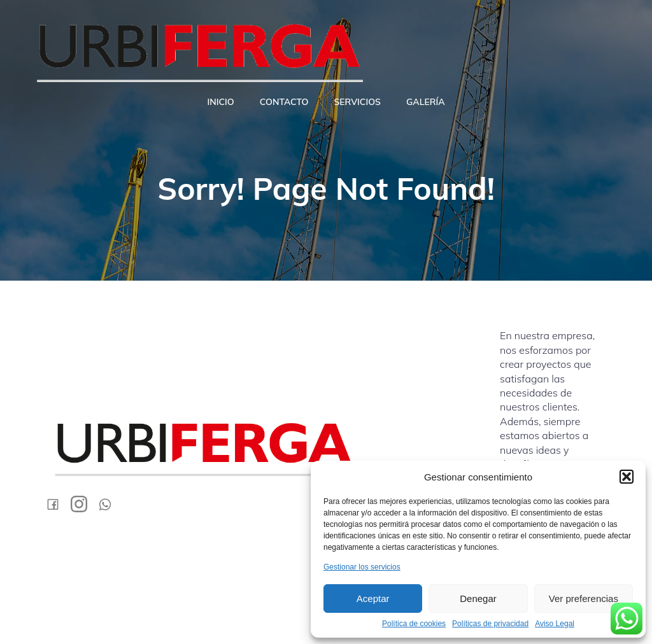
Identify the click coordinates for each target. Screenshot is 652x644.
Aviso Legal (555, 624)
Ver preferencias (584, 598)
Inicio (220, 102)
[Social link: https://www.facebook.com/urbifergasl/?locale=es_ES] (58, 504)
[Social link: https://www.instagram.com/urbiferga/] (84, 504)
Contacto (284, 102)
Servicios (357, 102)
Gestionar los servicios (362, 567)
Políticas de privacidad (490, 624)
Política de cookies (414, 624)
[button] (627, 477)
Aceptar (373, 598)
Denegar (478, 598)
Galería (426, 102)
